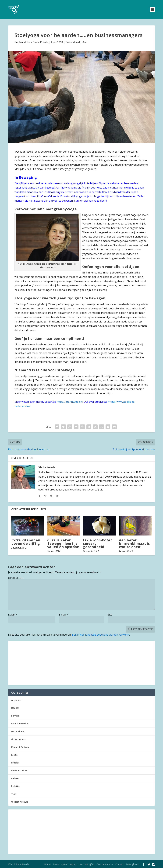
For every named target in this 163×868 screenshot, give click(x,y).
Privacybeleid (133, 864)
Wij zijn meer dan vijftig (82, 864)
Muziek (15, 763)
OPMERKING (16, 578)
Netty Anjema (69, 188)
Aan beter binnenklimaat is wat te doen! (134, 543)
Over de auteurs (105, 864)
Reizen (15, 778)
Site (110, 615)
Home (47, 864)
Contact (119, 864)
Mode (14, 755)
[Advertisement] (81, 663)
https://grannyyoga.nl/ (70, 402)
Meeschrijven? (60, 864)
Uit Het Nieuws (20, 802)
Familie (15, 716)
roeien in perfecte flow (94, 192)
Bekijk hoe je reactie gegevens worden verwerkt (101, 635)
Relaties (16, 786)
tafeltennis (53, 196)
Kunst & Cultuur (20, 747)
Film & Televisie (20, 723)
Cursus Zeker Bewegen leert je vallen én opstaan (63, 543)
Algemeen (17, 700)
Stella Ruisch (40, 42)
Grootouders (18, 739)
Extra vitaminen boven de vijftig (26, 542)
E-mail (63, 615)
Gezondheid (73, 42)
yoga (79, 196)
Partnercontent (20, 770)
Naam (13, 615)
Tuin (14, 794)
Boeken (15, 708)
